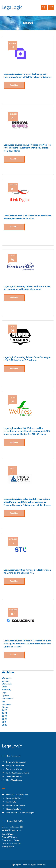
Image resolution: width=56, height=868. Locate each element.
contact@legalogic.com (12, 830)
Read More (14, 85)
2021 (4, 722)
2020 (5, 725)
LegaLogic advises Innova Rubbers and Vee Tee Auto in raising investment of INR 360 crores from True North (27, 148)
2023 (4, 716)
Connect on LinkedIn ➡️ (12, 827)
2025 (4, 710)
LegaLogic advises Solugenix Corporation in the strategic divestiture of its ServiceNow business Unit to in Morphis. (28, 644)
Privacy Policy (8, 847)
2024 (4, 713)
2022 (5, 719)
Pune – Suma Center (11, 841)
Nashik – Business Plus (12, 844)
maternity (7, 690)
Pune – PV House (9, 837)
